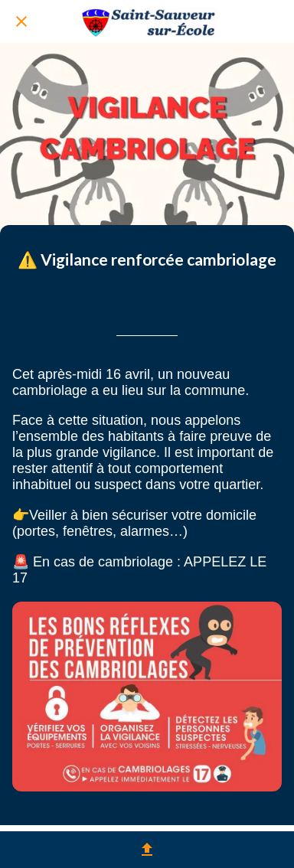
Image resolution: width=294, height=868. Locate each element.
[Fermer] (21, 21)
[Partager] (147, 850)
